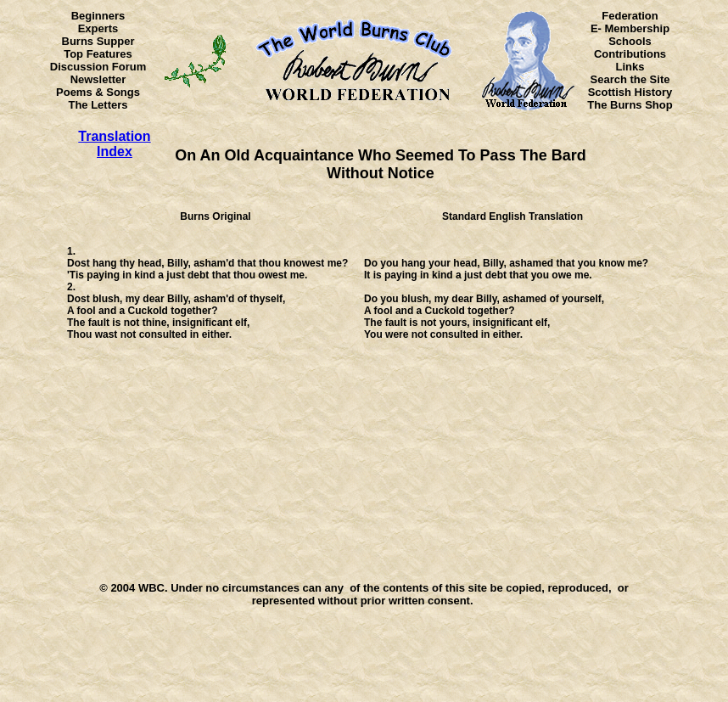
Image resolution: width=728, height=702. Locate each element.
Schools (630, 41)
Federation (630, 16)
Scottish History (630, 92)
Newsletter (98, 79)
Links (630, 67)
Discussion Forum (98, 67)
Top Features (98, 54)
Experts (98, 28)
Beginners (98, 16)
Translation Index (114, 144)
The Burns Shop (630, 105)
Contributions (630, 54)
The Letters (98, 105)
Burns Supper (98, 41)
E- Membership (630, 28)
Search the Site (630, 79)
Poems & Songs (98, 92)
